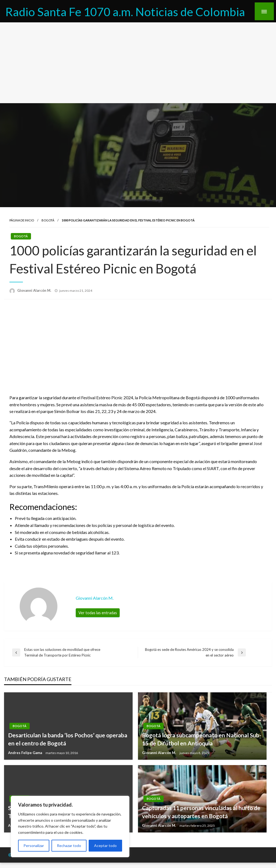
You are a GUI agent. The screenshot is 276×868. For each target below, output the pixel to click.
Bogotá (48, 220)
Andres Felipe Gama (25, 753)
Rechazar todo (69, 846)
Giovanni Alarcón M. (35, 290)
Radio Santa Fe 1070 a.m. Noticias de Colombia (125, 12)
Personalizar (34, 846)
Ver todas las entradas (98, 613)
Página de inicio (22, 220)
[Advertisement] (138, 63)
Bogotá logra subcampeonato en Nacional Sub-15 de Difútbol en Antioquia (202, 739)
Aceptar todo (105, 846)
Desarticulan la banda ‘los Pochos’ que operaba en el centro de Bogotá (68, 739)
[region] (70, 827)
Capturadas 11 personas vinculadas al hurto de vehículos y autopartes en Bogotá (201, 812)
